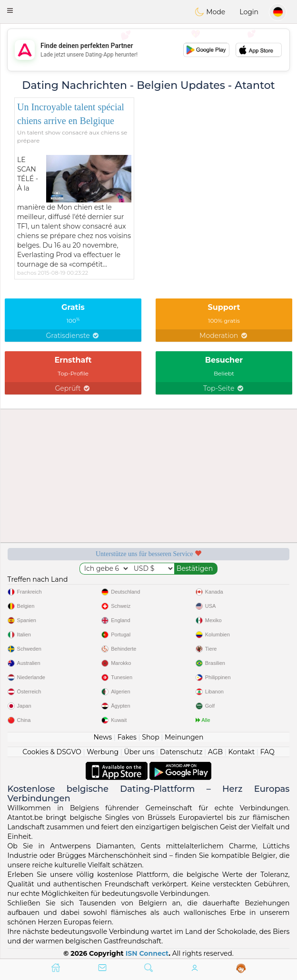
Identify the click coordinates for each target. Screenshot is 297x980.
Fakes (127, 737)
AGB (215, 752)
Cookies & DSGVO (52, 752)
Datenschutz (181, 752)
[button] (10, 10)
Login (249, 12)
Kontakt (242, 752)
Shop (150, 737)
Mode (210, 12)
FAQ (267, 752)
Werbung (103, 752)
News (103, 737)
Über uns (139, 752)
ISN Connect (147, 953)
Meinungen (184, 737)
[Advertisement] (148, 50)
